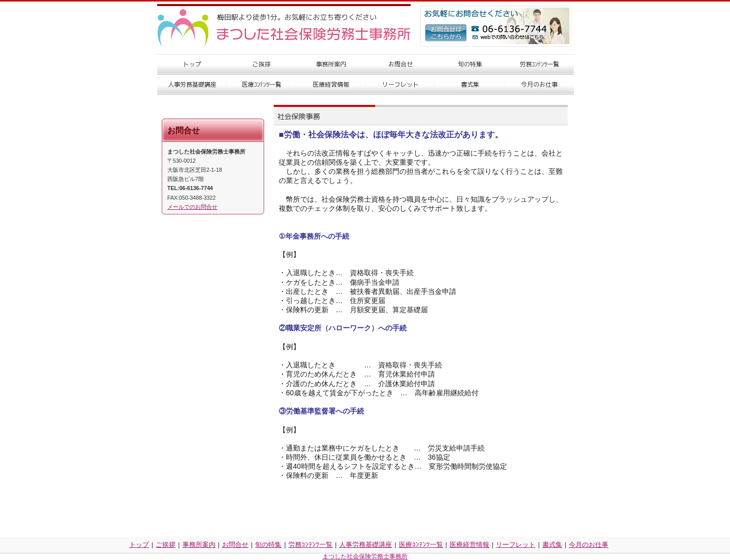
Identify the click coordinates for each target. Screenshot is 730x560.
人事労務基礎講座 (366, 545)
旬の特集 (268, 545)
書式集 (552, 545)
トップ (139, 545)
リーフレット (516, 545)
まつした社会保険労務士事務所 (365, 556)
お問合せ (235, 545)
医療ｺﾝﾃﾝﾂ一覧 (421, 545)
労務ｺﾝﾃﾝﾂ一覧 (311, 545)
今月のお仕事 (589, 545)
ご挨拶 (166, 545)
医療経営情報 (469, 545)
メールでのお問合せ (192, 207)
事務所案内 (199, 545)
